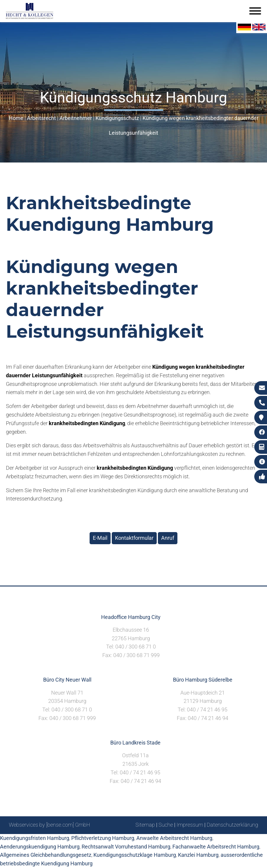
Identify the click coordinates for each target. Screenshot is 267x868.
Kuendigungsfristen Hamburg (35, 838)
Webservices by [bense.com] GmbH (50, 825)
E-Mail (100, 538)
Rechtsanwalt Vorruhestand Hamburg (126, 847)
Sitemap (145, 825)
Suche (166, 825)
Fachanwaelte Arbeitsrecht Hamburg (216, 847)
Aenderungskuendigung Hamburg (40, 847)
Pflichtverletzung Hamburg (103, 838)
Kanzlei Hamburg (198, 855)
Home (16, 118)
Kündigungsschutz (117, 118)
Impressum (190, 825)
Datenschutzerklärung (232, 825)
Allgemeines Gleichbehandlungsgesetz (46, 855)
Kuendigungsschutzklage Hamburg (135, 855)
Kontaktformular (134, 538)
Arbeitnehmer (76, 118)
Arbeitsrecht (41, 118)
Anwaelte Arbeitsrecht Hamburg (174, 838)
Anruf (168, 538)
